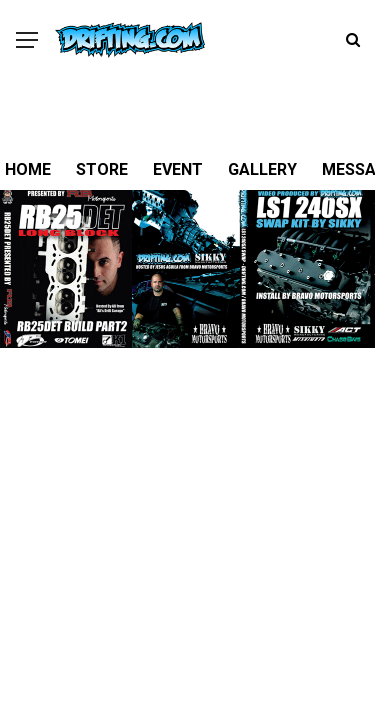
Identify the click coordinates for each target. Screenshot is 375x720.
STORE (102, 169)
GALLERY (262, 169)
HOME (28, 169)
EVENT (178, 169)
